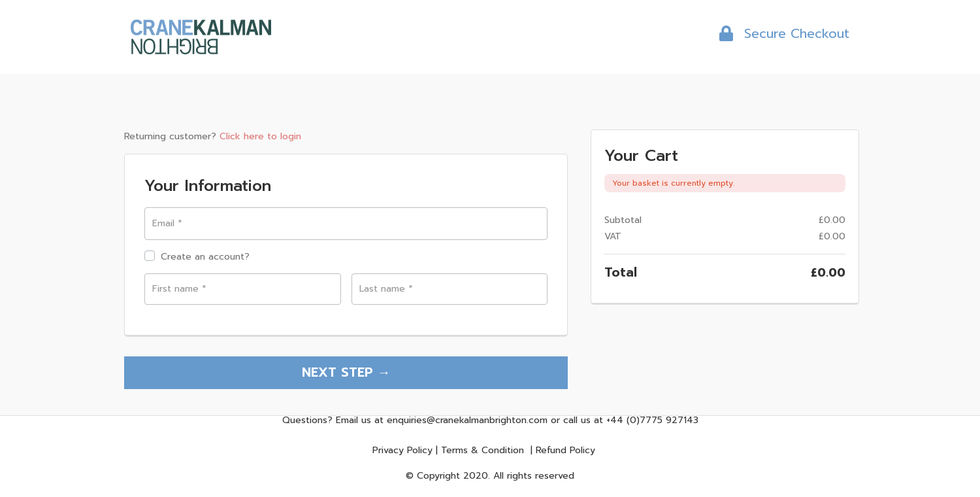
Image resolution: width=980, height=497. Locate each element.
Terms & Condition (482, 452)
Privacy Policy (402, 452)
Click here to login (260, 136)
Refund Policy (565, 452)
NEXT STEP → (346, 372)
